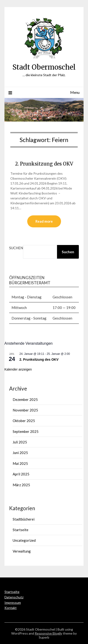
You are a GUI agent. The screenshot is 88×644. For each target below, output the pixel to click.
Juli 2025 (20, 442)
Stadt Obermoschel (44, 67)
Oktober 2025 (24, 421)
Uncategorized (24, 540)
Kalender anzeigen (18, 369)
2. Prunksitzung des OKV (44, 164)
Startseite (21, 530)
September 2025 (26, 431)
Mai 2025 (20, 463)
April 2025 (21, 474)
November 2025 (25, 410)
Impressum (13, 603)
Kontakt (11, 608)
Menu (75, 92)
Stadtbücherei (24, 519)
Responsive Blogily (48, 633)
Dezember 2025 (25, 399)
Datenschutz (14, 597)
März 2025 (21, 485)
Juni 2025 (20, 453)
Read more (44, 221)
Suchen (16, 248)
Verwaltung (22, 551)
